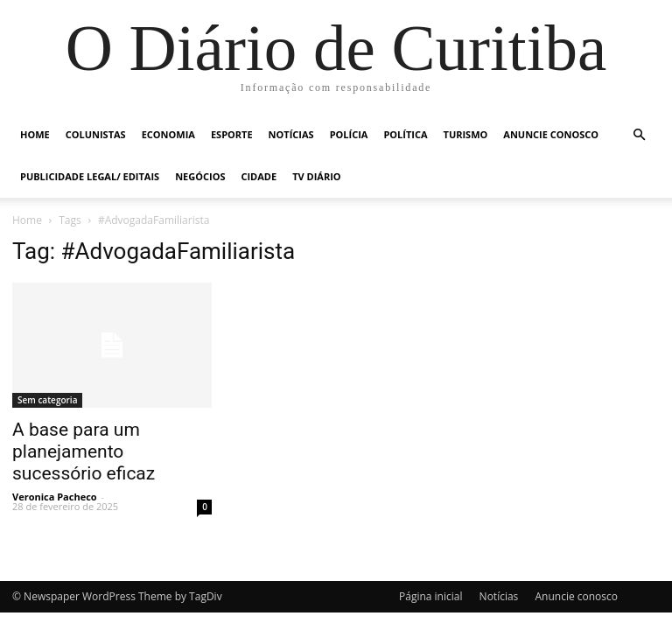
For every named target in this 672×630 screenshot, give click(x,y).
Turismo (466, 134)
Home (35, 134)
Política (405, 134)
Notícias (291, 134)
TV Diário (316, 176)
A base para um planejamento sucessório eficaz (84, 451)
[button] (639, 135)
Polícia (349, 134)
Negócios (200, 176)
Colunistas (96, 134)
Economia (168, 134)
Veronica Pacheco (55, 497)
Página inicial (430, 596)
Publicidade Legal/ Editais (90, 176)
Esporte (232, 134)
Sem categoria (47, 400)
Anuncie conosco (551, 134)
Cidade (259, 176)
